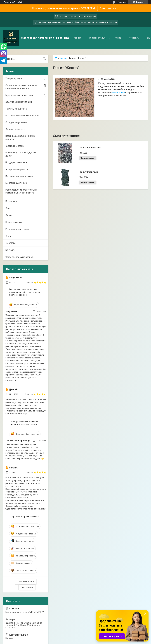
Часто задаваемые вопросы (20, 257)
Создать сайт (10, 2)
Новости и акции (14, 222)
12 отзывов (122, 2)
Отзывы (9, 215)
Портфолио (11, 201)
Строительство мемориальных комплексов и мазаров (21, 87)
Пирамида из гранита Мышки (25, 517)
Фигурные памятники (16, 109)
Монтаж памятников (16, 183)
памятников (119, 93)
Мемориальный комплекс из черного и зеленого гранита (24, 423)
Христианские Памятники (19, 102)
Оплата (9, 236)
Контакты (134, 38)
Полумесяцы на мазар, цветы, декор (21, 154)
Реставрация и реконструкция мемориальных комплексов (21, 191)
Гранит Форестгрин (90, 148)
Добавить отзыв (26, 582)
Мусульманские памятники (19, 95)
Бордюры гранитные (16, 162)
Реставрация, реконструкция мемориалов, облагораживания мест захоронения (24, 292)
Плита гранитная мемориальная (22, 116)
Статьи (63, 58)
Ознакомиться (108, 8)
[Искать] (45, 59)
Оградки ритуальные (16, 122)
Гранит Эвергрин (88, 172)
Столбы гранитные (15, 129)
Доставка (11, 243)
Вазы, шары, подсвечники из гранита (20, 137)
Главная (77, 38)
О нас (118, 38)
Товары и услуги (98, 38)
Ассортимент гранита (17, 169)
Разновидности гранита (18, 229)
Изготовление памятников (19, 176)
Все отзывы (27, 587)
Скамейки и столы (15, 146)
